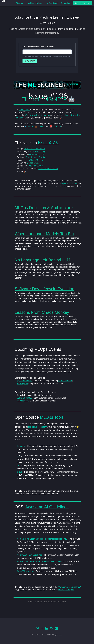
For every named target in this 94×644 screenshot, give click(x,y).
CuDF (20, 472)
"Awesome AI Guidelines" (70, 587)
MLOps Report (52, 3)
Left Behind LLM (37, 154)
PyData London (24, 381)
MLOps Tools (52, 417)
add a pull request (66, 590)
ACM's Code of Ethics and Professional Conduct (39, 561)
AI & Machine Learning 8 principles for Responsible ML (42, 539)
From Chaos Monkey (34, 160)
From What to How (26, 571)
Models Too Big (39, 151)
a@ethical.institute (69, 183)
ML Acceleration (65, 381)
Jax (19, 465)
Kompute (21, 446)
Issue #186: (48, 143)
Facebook (57, 126)
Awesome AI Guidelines (47, 507)
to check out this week (48, 169)
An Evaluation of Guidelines (30, 555)
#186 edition (24, 110)
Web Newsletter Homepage (37, 115)
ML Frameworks (36, 166)
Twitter (30, 126)
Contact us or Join (83, 3)
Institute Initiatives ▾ (36, 3)
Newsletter (65, 3)
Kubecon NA (23, 401)
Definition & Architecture (35, 149)
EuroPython (22, 384)
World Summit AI (25, 398)
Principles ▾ (20, 3)
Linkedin (41, 126)
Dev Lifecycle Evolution (36, 157)
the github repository (37, 427)
